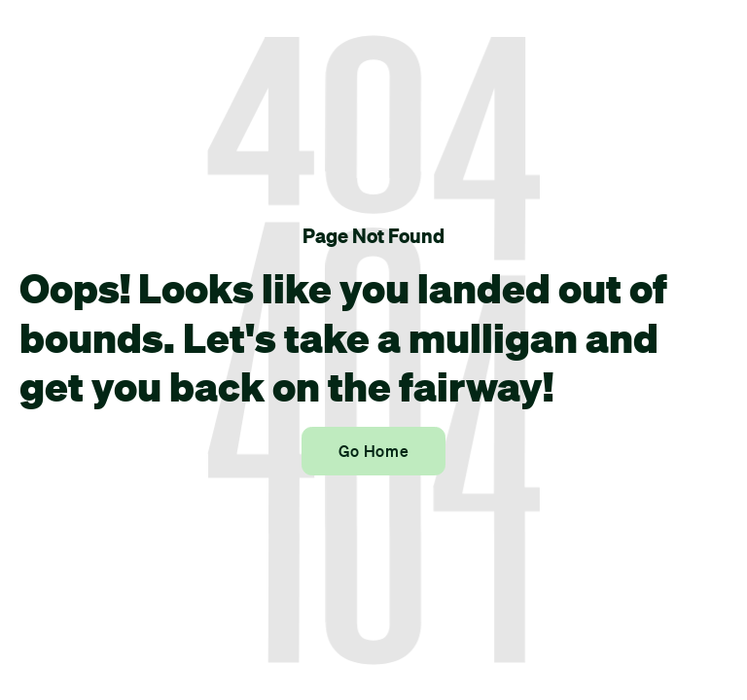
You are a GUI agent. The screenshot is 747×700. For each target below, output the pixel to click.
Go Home (373, 451)
